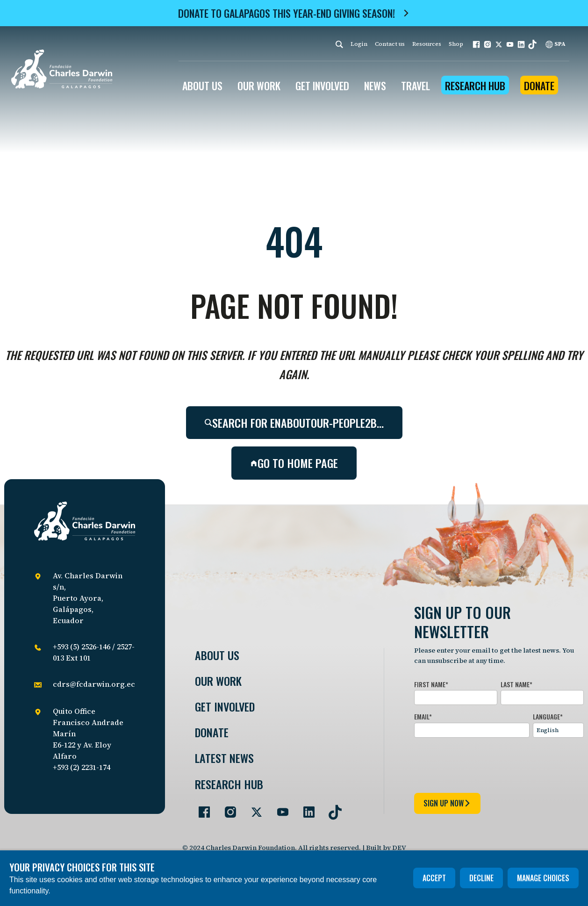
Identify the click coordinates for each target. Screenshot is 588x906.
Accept (434, 878)
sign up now (447, 803)
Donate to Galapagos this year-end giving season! (287, 13)
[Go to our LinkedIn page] (305, 808)
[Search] (339, 44)
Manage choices (543, 878)
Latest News (224, 758)
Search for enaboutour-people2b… (294, 423)
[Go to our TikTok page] (331, 808)
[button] (476, 44)
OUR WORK (259, 86)
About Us (217, 655)
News (375, 86)
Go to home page (294, 463)
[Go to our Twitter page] (253, 808)
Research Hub (475, 86)
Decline (481, 878)
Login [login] (359, 44)
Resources (427, 44)
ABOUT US (202, 86)
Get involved (225, 707)
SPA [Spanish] (556, 44)
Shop (456, 44)
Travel (416, 86)
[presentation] (485, 763)
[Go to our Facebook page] (201, 808)
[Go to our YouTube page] (279, 808)
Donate (539, 86)
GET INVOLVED (322, 86)
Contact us (390, 44)
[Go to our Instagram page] (227, 808)
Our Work (218, 681)
